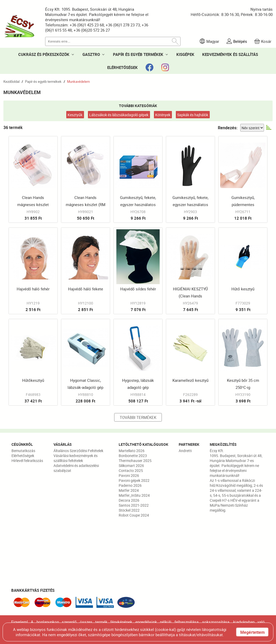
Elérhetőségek (23, 456)
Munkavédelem (78, 81)
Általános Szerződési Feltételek (78, 451)
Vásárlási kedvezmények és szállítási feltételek (76, 458)
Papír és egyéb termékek (43, 81)
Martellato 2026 (132, 451)
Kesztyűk (75, 115)
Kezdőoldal (11, 81)
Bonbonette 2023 (133, 456)
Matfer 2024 (129, 490)
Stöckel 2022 (129, 510)
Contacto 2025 (131, 470)
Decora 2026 (129, 500)
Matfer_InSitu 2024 (134, 495)
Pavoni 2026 (129, 475)
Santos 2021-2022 (134, 505)
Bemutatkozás (23, 451)
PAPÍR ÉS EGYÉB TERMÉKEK (138, 54)
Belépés (240, 41)
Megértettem (253, 632)
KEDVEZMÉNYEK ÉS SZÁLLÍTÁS (230, 54)
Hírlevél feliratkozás (27, 461)
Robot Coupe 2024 (134, 515)
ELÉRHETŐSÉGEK (122, 67)
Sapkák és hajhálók (193, 115)
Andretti (185, 451)
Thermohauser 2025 (135, 461)
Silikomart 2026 (131, 466)
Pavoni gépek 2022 (134, 480)
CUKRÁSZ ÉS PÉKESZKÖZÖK (44, 54)
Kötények (163, 115)
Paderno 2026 (130, 485)
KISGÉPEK (185, 54)
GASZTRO (91, 54)
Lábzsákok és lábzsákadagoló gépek (119, 115)
